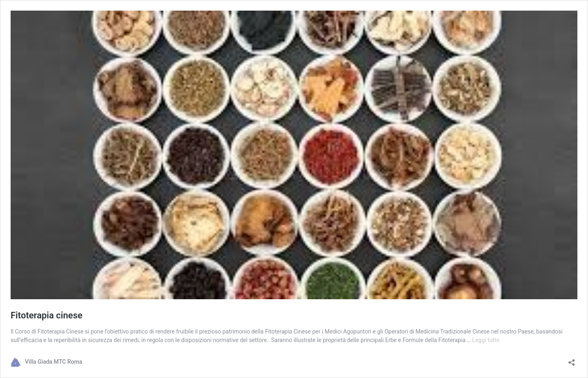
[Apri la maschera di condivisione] (572, 360)
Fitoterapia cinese (47, 315)
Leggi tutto (486, 340)
